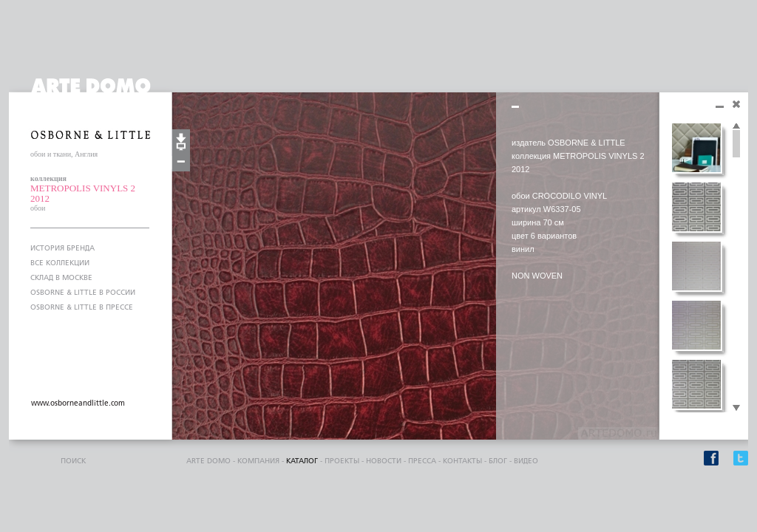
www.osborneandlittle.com (78, 403)
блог (498, 461)
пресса (422, 461)
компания (258, 461)
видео (526, 461)
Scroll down (736, 409)
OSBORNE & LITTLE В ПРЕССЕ (82, 307)
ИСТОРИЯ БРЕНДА (62, 248)
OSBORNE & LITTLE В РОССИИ (83, 293)
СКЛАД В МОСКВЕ (61, 278)
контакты (462, 461)
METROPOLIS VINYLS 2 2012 (83, 193)
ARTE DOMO (208, 461)
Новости (384, 461)
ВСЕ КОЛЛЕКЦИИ (60, 263)
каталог (302, 461)
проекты (342, 461)
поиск (73, 461)
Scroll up (736, 126)
